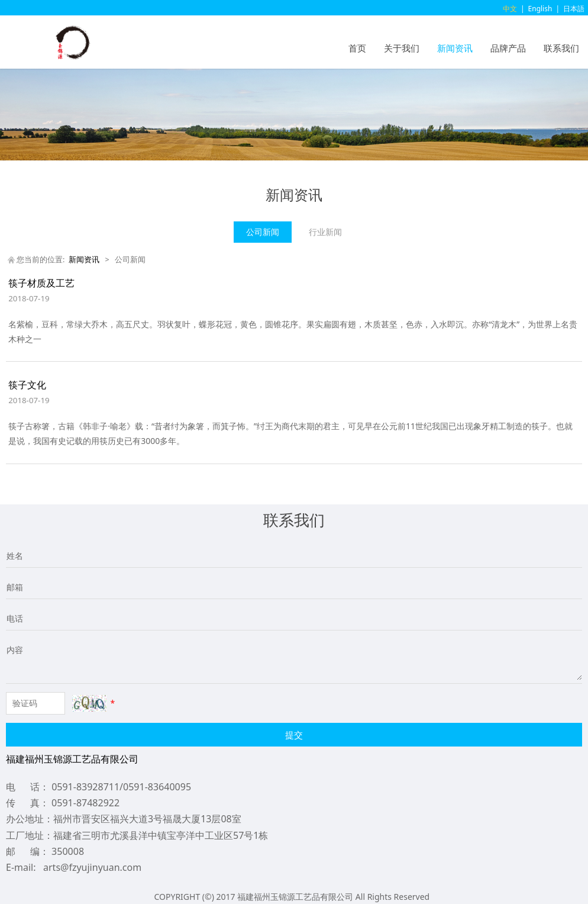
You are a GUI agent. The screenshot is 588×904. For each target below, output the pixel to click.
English (540, 9)
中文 (510, 9)
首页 (357, 48)
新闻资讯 (455, 48)
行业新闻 (325, 232)
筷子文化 (27, 385)
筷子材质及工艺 (41, 283)
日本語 (574, 9)
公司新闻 (263, 232)
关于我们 (402, 48)
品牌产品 (508, 48)
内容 (15, 650)
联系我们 (561, 48)
